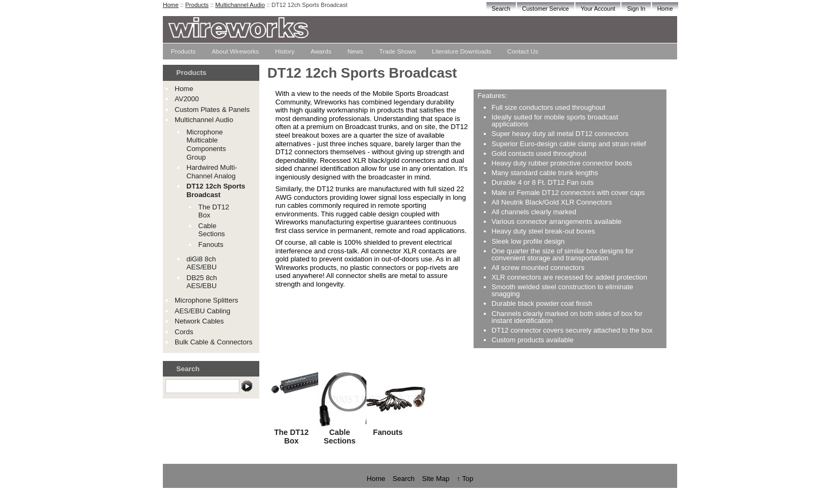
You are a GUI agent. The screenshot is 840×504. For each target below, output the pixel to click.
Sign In (636, 9)
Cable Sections (212, 230)
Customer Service (546, 9)
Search (501, 9)
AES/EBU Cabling (202, 311)
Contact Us (523, 51)
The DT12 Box (291, 437)
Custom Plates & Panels (212, 110)
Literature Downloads (461, 51)
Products (183, 51)
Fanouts (211, 245)
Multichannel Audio (240, 5)
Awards (321, 51)
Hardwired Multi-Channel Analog (212, 172)
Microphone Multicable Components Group (206, 145)
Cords (184, 332)
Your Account (598, 9)
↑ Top (465, 479)
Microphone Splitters (207, 300)
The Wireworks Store (364, 33)
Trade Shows (397, 51)
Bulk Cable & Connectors (213, 342)
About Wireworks (235, 51)
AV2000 (187, 99)
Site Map (436, 479)
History (284, 51)
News (355, 51)
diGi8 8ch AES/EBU (201, 263)
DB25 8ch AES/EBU (202, 282)
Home (665, 9)
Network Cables (199, 321)
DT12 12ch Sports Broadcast (216, 190)
